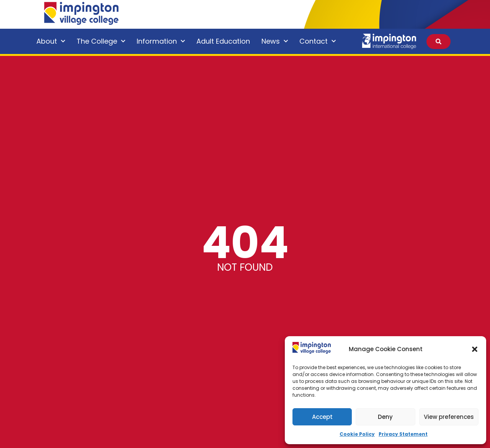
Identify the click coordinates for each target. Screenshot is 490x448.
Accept (322, 417)
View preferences (449, 417)
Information (161, 42)
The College (101, 42)
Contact (318, 42)
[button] (475, 349)
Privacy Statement (403, 434)
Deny (385, 417)
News (275, 42)
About (51, 42)
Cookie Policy (357, 434)
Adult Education (223, 41)
